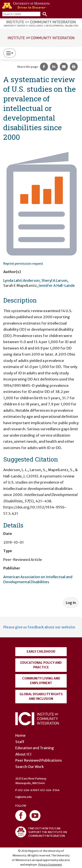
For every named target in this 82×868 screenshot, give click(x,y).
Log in (71, 603)
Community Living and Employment (41, 681)
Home (20, 735)
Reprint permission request (23, 264)
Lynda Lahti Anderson (21, 280)
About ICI (23, 754)
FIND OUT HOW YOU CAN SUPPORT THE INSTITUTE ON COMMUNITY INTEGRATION (41, 832)
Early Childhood (41, 652)
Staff (20, 742)
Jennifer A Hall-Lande (57, 285)
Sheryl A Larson (54, 280)
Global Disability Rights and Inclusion (41, 696)
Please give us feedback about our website (39, 627)
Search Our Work (30, 767)
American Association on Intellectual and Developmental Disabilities (38, 579)
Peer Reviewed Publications (39, 760)
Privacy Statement (50, 865)
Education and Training (35, 748)
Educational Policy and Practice (41, 665)
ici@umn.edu (24, 797)
